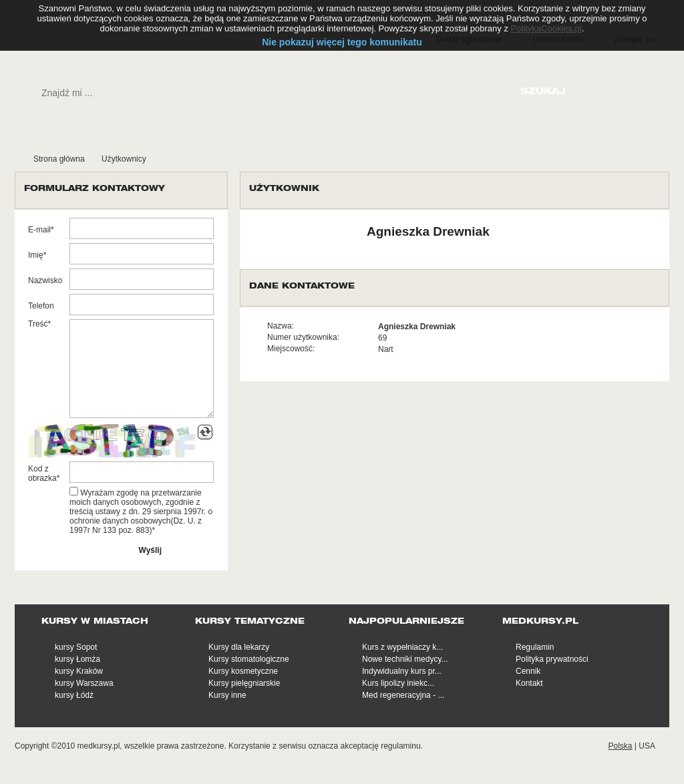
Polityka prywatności (552, 659)
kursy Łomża (77, 659)
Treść (38, 324)
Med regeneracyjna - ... (403, 695)
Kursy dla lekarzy (239, 647)
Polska (620, 746)
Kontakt (529, 683)
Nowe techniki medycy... (405, 659)
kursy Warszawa (84, 683)
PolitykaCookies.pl (546, 28)
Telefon (41, 306)
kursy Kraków (79, 671)
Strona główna (59, 159)
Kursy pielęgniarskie (244, 683)
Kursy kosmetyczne (243, 671)
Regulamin (535, 647)
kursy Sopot (76, 647)
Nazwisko (45, 280)
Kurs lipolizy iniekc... (398, 683)
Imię (36, 255)
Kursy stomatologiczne (249, 659)
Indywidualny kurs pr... (402, 671)
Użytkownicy (124, 159)
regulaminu (400, 746)
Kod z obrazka (42, 473)
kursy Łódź (74, 695)
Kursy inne (227, 695)
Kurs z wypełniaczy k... (402, 647)
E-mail (39, 230)
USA (647, 746)
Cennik (528, 671)
